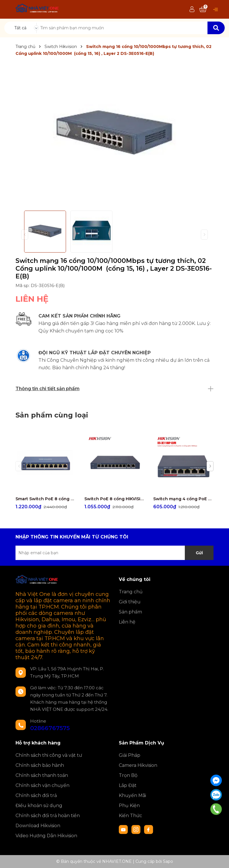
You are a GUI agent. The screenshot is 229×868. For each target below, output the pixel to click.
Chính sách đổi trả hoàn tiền (48, 816)
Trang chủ (131, 592)
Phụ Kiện (129, 806)
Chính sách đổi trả (36, 795)
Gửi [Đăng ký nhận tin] (199, 553)
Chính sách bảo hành (40, 765)
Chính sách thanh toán (42, 775)
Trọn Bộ (128, 775)
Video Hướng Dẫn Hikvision (46, 836)
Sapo (168, 861)
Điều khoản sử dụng (39, 806)
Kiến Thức (130, 816)
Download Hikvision (38, 826)
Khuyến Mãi (132, 795)
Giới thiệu (130, 602)
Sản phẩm (130, 612)
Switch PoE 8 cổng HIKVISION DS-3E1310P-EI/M (114, 499)
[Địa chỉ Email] (114, 553)
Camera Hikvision (138, 765)
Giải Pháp (130, 755)
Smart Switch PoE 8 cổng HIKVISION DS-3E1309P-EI (46, 499)
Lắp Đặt (128, 785)
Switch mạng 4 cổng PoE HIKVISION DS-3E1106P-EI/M (183, 499)
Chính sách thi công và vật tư (49, 755)
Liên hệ (127, 622)
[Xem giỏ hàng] (203, 9)
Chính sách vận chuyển (42, 785)
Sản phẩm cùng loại (52, 415)
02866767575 (50, 728)
